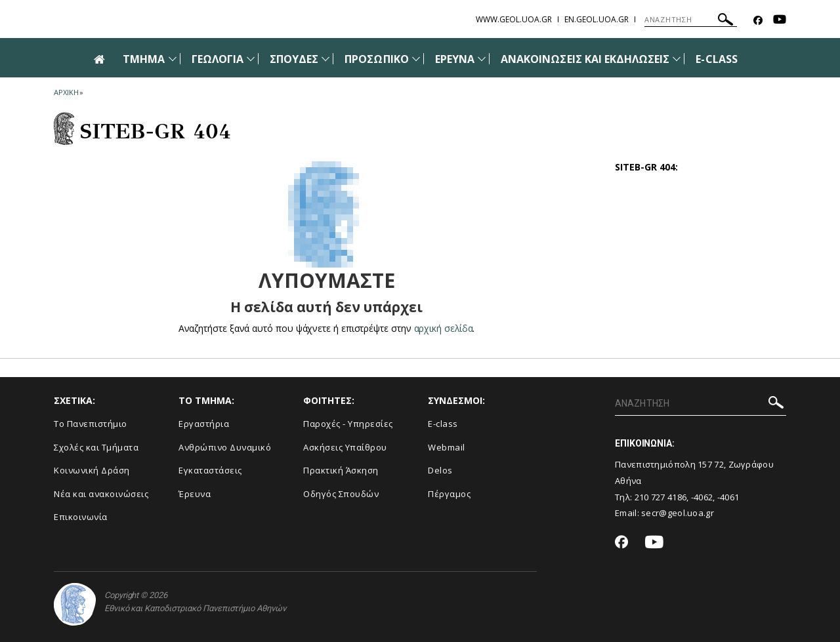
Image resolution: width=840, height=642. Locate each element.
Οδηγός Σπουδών (341, 494)
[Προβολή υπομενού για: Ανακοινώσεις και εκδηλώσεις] (677, 59)
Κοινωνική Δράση (92, 470)
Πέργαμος (449, 494)
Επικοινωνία (81, 517)
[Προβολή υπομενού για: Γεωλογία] (251, 59)
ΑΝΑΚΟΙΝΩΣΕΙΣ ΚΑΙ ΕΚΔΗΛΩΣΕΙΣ (585, 59)
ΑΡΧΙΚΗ (66, 92)
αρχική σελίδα (443, 328)
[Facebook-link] (758, 21)
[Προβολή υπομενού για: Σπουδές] (325, 59)
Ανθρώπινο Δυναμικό (225, 447)
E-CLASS (716, 59)
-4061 (728, 497)
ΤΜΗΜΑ (144, 59)
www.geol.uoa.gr (514, 19)
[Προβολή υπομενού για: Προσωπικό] (416, 59)
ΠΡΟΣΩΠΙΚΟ (376, 59)
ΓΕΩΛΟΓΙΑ (218, 59)
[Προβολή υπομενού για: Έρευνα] (482, 59)
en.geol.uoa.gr (597, 19)
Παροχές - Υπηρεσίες (348, 424)
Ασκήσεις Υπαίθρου (345, 447)
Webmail (447, 447)
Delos (440, 470)
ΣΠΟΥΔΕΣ (294, 59)
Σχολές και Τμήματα (96, 447)
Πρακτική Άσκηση (341, 470)
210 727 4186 (661, 497)
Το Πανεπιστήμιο (91, 424)
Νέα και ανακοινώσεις (101, 494)
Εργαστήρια (204, 424)
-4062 (702, 497)
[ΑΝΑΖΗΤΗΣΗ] (691, 20)
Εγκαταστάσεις (210, 470)
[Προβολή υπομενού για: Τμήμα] (173, 59)
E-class (443, 424)
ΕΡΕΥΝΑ (455, 59)
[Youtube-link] (780, 21)
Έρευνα (195, 494)
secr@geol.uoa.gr (678, 513)
